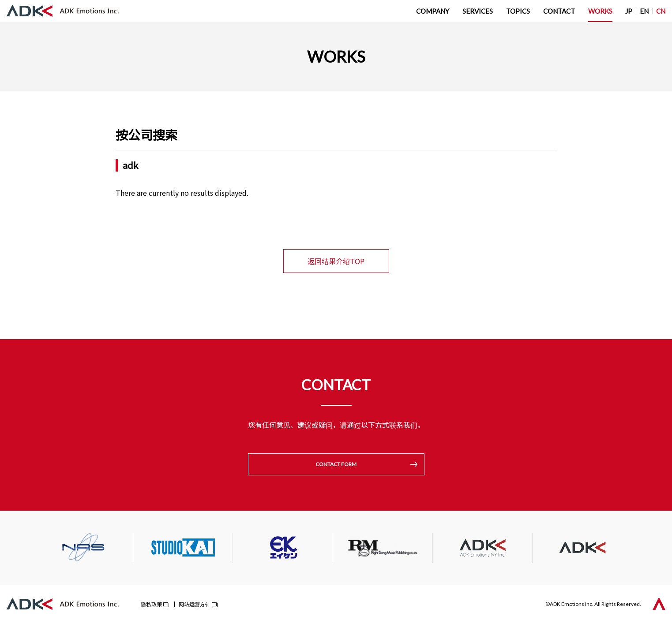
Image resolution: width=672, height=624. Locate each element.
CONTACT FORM (336, 465)
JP (629, 11)
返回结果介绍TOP (336, 261)
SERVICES (478, 11)
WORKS (600, 11)
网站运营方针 (195, 605)
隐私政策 (151, 605)
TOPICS (518, 11)
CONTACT (559, 11)
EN (644, 11)
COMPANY (433, 11)
